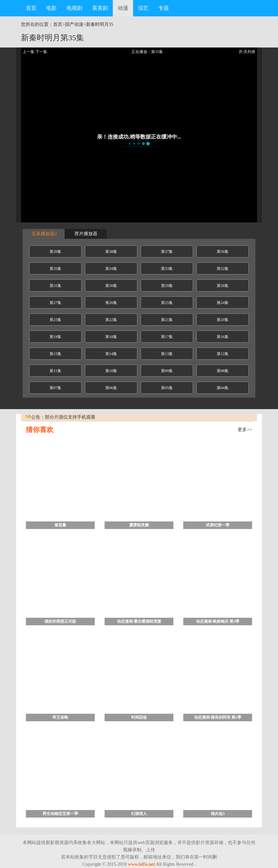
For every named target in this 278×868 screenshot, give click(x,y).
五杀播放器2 (44, 234)
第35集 (55, 269)
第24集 (223, 303)
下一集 (41, 52)
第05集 (167, 388)
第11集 (55, 371)
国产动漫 (74, 24)
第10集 (111, 371)
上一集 (29, 52)
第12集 (223, 354)
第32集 (223, 269)
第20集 (223, 320)
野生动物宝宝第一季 (60, 814)
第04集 (223, 388)
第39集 (55, 252)
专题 (164, 8)
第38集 (111, 252)
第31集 (55, 286)
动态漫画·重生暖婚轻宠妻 (139, 621)
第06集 (111, 388)
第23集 (55, 320)
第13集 (167, 354)
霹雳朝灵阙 (139, 525)
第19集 (55, 337)
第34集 (111, 269)
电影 (51, 8)
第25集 (167, 303)
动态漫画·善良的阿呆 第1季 (218, 717)
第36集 (223, 252)
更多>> (245, 430)
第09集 (167, 371)
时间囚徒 (139, 717)
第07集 (55, 388)
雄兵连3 (218, 814)
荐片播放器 (86, 234)
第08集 (223, 371)
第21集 (167, 320)
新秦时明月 (97, 24)
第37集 (167, 252)
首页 (31, 8)
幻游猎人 (139, 814)
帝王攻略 (60, 717)
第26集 (111, 303)
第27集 (55, 303)
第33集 (167, 269)
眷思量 (60, 525)
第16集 (223, 337)
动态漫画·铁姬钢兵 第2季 (218, 621)
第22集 (111, 320)
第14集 (111, 354)
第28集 (223, 286)
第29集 (167, 286)
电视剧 (74, 8)
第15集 (55, 354)
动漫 (123, 8)
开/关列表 (247, 52)
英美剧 (100, 8)
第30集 (111, 286)
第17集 (167, 337)
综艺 (143, 8)
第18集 (111, 337)
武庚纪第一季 (218, 525)
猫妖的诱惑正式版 (60, 621)
